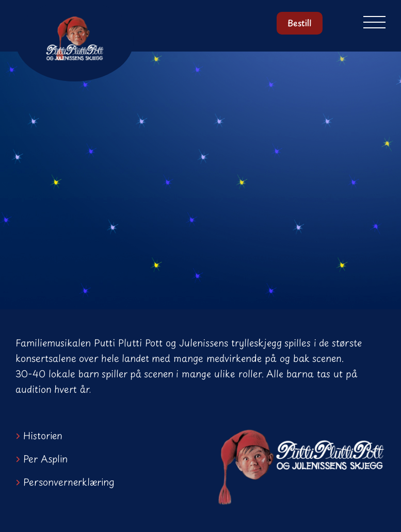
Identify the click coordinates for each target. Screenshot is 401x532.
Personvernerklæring (69, 482)
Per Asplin (45, 459)
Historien (43, 435)
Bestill (299, 23)
